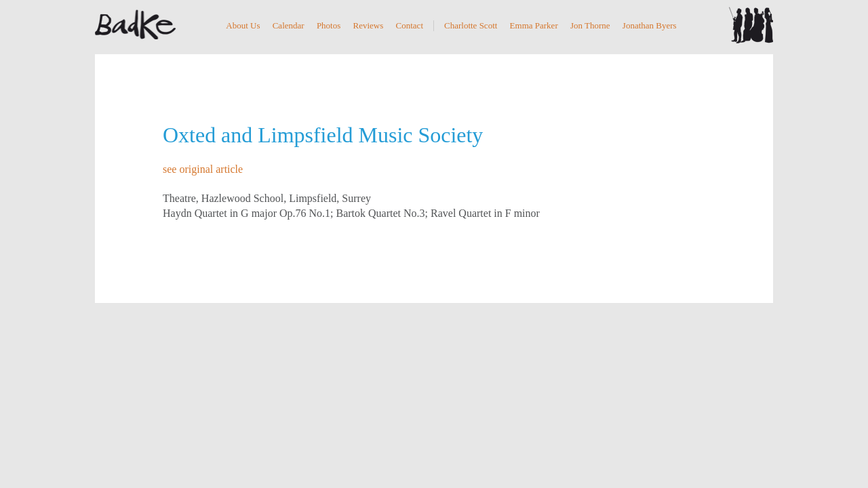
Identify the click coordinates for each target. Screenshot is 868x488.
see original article (203, 169)
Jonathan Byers (650, 25)
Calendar (289, 25)
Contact (410, 25)
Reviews (369, 25)
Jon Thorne (590, 25)
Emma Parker (534, 25)
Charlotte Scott (471, 25)
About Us (243, 25)
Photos (329, 25)
